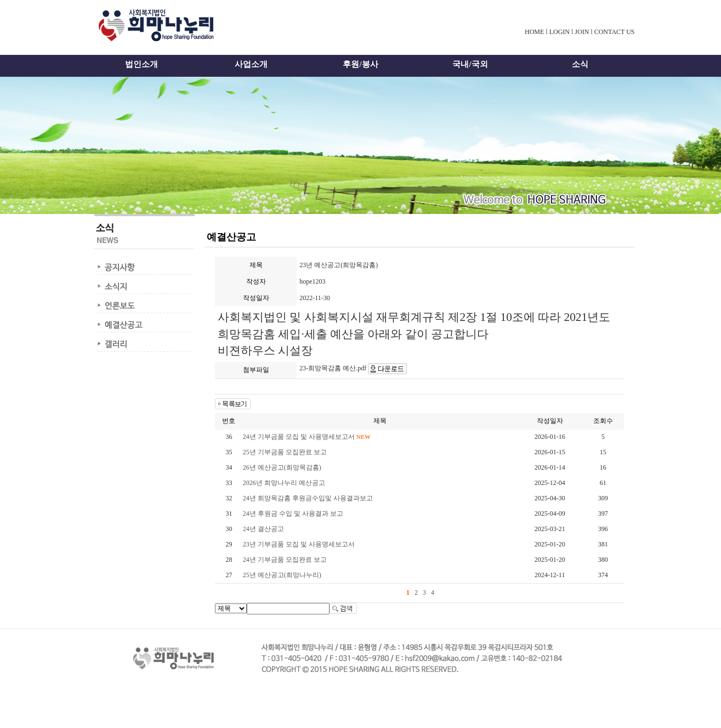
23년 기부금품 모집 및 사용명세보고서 (299, 544)
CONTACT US (615, 32)
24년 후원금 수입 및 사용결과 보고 (293, 513)
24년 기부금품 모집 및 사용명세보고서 (307, 437)
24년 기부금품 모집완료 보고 (285, 560)
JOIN (582, 32)
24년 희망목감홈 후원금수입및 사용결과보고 (308, 498)
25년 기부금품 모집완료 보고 (285, 452)
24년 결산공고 (263, 529)
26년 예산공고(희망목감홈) (282, 467)
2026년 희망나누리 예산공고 (284, 483)
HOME (534, 32)
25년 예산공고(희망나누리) (282, 575)
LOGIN (560, 32)
